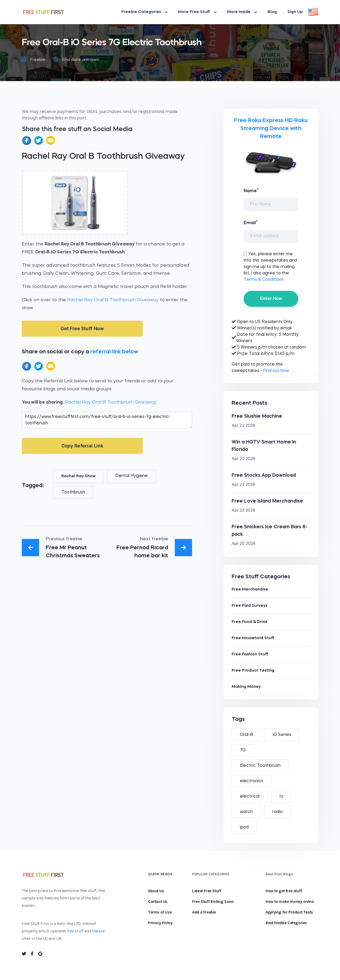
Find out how (276, 371)
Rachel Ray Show (78, 476)
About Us (156, 891)
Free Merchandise (250, 590)
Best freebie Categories (286, 923)
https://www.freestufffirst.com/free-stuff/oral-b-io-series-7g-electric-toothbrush (107, 420)
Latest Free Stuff (207, 891)
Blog (272, 12)
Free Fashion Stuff (250, 654)
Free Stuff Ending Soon (213, 902)
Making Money (246, 687)
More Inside (242, 12)
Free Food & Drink (250, 622)
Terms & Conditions (264, 280)
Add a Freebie (204, 912)
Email (250, 223)
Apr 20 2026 (244, 544)
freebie (98, 931)
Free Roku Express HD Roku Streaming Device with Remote (271, 129)
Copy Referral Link (82, 446)
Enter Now (271, 299)
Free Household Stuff (253, 638)
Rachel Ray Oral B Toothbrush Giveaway (113, 300)
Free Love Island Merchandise (267, 501)
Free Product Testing (253, 671)
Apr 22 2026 (243, 426)
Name (251, 191)
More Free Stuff (197, 12)
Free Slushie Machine (257, 416)
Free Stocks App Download (264, 475)
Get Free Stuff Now (82, 328)
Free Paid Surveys (249, 606)
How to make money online (290, 902)
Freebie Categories (144, 12)
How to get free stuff (284, 891)
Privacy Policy (160, 923)
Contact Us (158, 902)
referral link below (114, 352)
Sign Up (295, 12)
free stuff (75, 931)
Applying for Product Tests (289, 912)
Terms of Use (160, 912)
